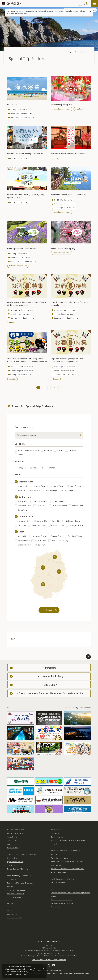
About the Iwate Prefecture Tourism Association (49, 960)
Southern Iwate (13, 841)
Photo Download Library (60, 858)
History (55, 158)
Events (10, 904)
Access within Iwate (15, 918)
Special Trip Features (15, 862)
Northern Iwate (13, 848)
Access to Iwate (13, 914)
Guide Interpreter (57, 837)
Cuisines (12, 322)
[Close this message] (90, 11)
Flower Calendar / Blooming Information (22, 869)
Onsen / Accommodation (17, 890)
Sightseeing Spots (14, 879)
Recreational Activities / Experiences (21, 883)
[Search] (80, 4)
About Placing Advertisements (79, 708)
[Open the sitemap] (94, 4)
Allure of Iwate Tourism (16, 833)
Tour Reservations (14, 897)
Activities (79, 109)
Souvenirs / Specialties (16, 894)
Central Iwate (12, 837)
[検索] (80, 435)
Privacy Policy (56, 907)
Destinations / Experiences (19, 876)
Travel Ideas (12, 865)
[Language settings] (86, 4)
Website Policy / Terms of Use (62, 904)
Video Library (56, 865)
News (53, 889)
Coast (9, 844)
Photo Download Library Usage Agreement (67, 862)
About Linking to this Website (62, 900)
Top (70, 52)
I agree (39, 970)
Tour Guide (55, 833)
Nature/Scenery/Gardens (62, 109)
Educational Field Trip (59, 883)
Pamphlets (55, 854)
